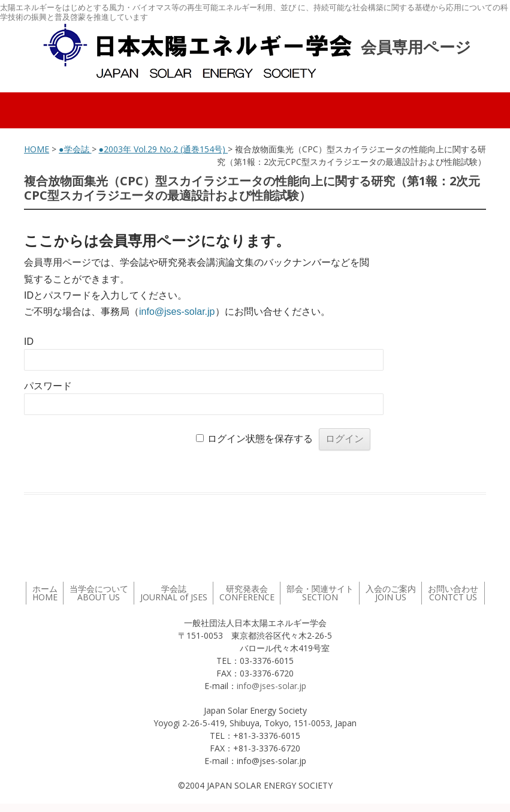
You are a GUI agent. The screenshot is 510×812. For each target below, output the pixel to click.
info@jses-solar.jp (177, 312)
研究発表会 (247, 593)
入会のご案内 (391, 593)
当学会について (99, 593)
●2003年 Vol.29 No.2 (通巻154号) (163, 149)
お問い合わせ (453, 593)
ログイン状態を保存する (260, 439)
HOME (37, 149)
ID (29, 342)
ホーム (45, 593)
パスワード (48, 386)
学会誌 (174, 593)
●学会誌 (75, 149)
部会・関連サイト (320, 593)
